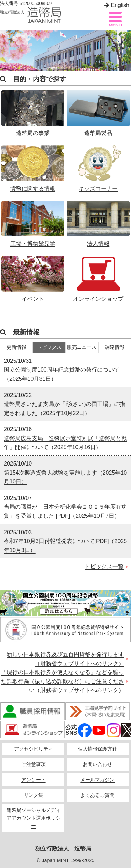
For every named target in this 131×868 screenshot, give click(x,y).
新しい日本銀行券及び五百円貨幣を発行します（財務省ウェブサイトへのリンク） (65, 659)
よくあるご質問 (97, 795)
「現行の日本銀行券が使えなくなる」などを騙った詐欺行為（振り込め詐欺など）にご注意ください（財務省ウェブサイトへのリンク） (63, 681)
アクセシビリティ (34, 749)
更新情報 (16, 347)
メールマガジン (97, 780)
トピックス (49, 347)
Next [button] (124, 50)
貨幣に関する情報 (33, 165)
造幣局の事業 (33, 109)
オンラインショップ (98, 275)
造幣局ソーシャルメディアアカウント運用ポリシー (34, 818)
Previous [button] (7, 50)
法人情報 (98, 220)
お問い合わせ (97, 764)
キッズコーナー (98, 165)
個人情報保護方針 (97, 749)
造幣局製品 (98, 109)
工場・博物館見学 (33, 220)
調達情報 (115, 347)
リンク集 (34, 795)
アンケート (34, 780)
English (117, 5)
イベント (33, 275)
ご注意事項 (34, 764)
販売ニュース (82, 347)
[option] (65, 50)
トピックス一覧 (104, 566)
